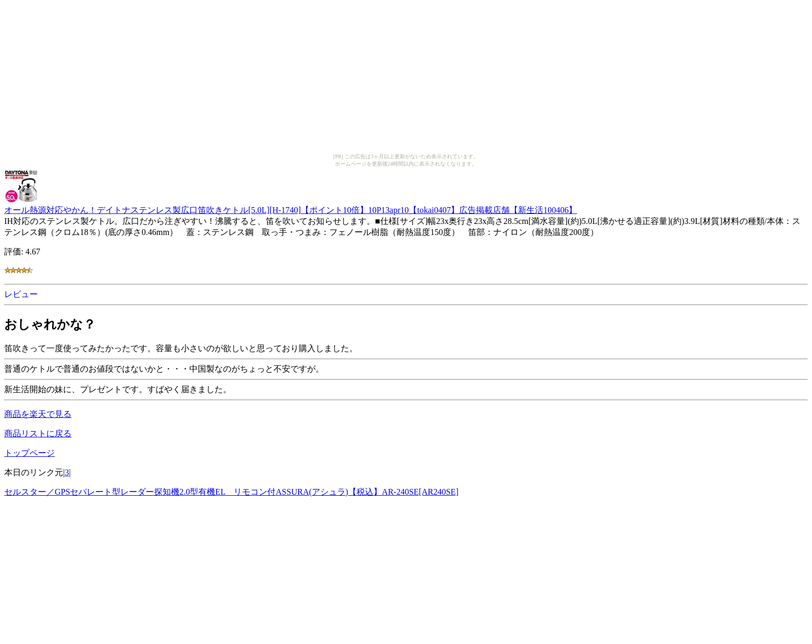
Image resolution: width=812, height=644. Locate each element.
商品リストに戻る (38, 433)
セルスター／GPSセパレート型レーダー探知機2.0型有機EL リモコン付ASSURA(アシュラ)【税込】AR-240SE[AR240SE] (231, 492)
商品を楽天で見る (38, 414)
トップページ (29, 453)
